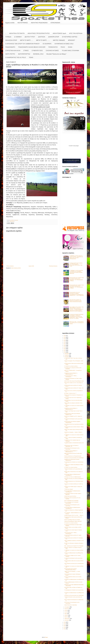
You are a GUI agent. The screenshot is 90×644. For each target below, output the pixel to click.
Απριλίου (66, 615)
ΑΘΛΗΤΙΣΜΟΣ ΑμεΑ (59, 33)
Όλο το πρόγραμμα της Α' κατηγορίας (71, 500)
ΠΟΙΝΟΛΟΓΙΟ (53, 47)
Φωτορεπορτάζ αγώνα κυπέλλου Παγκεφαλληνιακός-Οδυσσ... (70, 569)
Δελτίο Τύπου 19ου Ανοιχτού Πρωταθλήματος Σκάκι (74, 381)
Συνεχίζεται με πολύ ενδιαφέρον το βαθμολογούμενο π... (71, 374)
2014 (65, 624)
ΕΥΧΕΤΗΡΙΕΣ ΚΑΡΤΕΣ (70, 37)
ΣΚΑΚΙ (70, 47)
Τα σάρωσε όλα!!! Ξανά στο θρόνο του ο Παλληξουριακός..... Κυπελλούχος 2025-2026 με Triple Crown (76, 265)
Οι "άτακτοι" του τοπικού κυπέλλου (71, 467)
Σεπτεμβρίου (67, 607)
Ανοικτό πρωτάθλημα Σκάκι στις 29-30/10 (72, 520)
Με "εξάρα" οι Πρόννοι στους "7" (70, 393)
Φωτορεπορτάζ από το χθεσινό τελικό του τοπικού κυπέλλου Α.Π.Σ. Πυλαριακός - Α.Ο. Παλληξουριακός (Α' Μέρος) (77, 287)
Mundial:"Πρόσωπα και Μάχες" (56, 54)
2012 (65, 627)
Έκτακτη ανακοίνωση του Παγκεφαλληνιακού (73, 456)
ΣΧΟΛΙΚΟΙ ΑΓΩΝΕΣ (52, 51)
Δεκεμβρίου (67, 353)
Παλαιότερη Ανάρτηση (53, 266)
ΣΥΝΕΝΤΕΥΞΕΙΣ (37, 51)
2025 (65, 337)
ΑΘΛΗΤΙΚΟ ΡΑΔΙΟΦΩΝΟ (39, 23)
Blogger (46, 637)
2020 (65, 345)
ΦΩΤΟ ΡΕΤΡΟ (10, 54)
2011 (65, 629)
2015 (65, 622)
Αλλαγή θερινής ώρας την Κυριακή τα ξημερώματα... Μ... (71, 446)
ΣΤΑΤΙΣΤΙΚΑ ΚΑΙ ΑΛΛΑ (13, 51)
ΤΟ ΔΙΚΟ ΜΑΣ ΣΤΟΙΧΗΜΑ (70, 51)
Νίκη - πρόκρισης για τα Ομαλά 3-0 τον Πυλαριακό (74, 546)
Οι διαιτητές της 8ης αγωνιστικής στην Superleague (74, 595)
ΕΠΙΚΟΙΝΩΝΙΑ (55, 23)
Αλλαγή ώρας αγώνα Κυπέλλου (70, 496)
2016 (65, 352)
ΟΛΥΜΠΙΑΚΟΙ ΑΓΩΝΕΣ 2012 (64, 44)
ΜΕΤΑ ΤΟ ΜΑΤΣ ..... (27, 40)
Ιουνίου (66, 612)
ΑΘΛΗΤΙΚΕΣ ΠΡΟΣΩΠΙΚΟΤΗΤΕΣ (39, 33)
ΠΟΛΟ (63, 47)
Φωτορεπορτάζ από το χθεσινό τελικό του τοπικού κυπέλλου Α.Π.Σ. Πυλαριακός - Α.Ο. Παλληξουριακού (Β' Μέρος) (77, 279)
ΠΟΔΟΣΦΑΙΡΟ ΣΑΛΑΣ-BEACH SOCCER (32, 47)
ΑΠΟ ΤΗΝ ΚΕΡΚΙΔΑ (76, 33)
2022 (65, 342)
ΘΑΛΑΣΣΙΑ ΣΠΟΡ (11, 40)
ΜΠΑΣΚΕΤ (72, 40)
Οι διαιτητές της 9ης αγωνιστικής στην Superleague (74, 458)
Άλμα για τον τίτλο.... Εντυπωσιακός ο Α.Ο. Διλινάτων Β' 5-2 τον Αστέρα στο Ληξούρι (77, 323)
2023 (65, 340)
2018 (65, 349)
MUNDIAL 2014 (38, 54)
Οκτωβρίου (67, 357)
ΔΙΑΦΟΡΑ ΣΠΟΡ (54, 37)
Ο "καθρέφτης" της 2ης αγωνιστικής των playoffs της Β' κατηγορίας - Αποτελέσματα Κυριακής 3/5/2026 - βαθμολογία (76, 272)
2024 (65, 339)
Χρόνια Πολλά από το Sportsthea (71, 605)
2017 (65, 350)
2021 (65, 344)
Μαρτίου (66, 617)
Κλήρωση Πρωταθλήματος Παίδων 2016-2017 (73, 521)
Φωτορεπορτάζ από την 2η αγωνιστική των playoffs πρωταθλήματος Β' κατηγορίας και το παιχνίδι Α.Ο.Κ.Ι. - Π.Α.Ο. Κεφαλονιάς (77, 294)
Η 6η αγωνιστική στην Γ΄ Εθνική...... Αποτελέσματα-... (71, 533)
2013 (65, 626)
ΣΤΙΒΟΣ (26, 51)
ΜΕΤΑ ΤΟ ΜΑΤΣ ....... (43, 40)
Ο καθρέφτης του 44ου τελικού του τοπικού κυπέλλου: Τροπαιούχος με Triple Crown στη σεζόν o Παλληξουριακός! (76, 257)
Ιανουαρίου (67, 620)
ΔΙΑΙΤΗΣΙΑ (42, 37)
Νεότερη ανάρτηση (10, 266)
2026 (65, 336)
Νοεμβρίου (67, 355)
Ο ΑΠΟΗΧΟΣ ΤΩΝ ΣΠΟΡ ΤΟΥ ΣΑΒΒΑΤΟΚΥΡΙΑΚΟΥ (22, 44)
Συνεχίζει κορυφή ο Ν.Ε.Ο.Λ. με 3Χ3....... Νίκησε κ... (74, 515)
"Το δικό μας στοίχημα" (69, 489)
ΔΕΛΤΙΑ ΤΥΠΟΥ (30, 37)
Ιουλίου (66, 610)
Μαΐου (66, 614)
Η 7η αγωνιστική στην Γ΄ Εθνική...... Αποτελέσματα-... (71, 376)
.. (6, 33)
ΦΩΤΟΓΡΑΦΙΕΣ (23, 23)
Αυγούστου (67, 609)
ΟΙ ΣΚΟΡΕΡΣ (47, 44)
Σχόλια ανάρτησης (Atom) (16, 268)
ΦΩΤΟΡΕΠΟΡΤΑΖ (24, 54)
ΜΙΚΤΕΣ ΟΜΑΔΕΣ (59, 40)
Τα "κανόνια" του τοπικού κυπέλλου (71, 366)
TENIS (31, 57)
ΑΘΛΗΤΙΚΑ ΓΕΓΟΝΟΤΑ (17, 33)
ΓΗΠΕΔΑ (8, 37)
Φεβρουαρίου (67, 619)
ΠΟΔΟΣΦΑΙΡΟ (10, 47)
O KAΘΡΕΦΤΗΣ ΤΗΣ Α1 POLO (16, 57)
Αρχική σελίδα (10, 23)
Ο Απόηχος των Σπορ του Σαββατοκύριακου (73, 477)
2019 (65, 347)
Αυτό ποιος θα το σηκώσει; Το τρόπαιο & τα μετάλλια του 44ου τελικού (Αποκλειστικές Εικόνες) (76, 301)
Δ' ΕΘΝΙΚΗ (18, 37)
